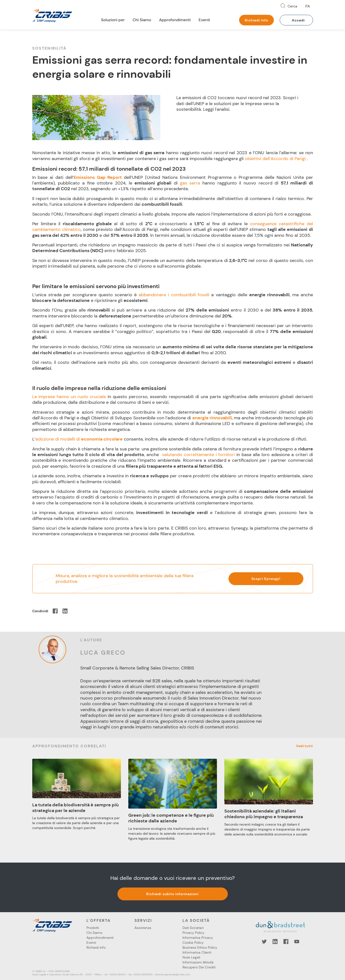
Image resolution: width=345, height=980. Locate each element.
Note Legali (191, 957)
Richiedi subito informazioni (172, 894)
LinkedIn (275, 942)
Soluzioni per (113, 20)
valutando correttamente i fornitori (198, 455)
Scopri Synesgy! (266, 579)
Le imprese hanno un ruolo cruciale (69, 397)
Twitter (264, 942)
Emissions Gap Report (99, 177)
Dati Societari (193, 928)
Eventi (205, 20)
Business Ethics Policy (200, 947)
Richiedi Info (256, 20)
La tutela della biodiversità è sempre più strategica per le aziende (75, 808)
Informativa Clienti (197, 952)
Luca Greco (103, 653)
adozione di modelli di (79, 439)
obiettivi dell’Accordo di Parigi (275, 159)
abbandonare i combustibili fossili (174, 295)
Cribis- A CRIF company (52, 15)
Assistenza (143, 928)
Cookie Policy (193, 943)
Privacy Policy (193, 933)
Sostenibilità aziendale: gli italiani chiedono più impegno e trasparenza (264, 814)
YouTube (297, 942)
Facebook (286, 942)
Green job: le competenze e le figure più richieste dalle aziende (171, 818)
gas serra (190, 183)
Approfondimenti (175, 20)
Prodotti (93, 928)
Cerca (292, 6)
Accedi (298, 20)
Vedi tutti (304, 746)
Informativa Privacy (198, 938)
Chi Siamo (142, 20)
